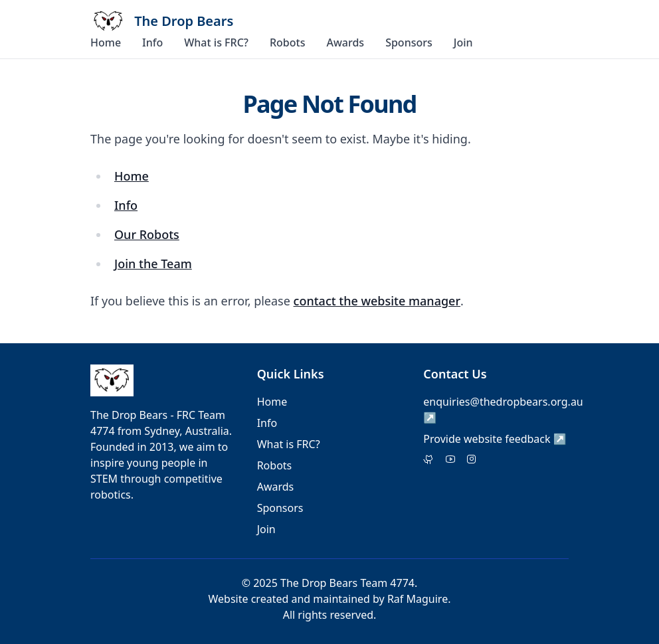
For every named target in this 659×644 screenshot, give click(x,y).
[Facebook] (450, 460)
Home (106, 42)
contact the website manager (377, 301)
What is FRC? (216, 42)
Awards (345, 42)
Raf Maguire (418, 599)
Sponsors (409, 42)
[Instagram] (472, 460)
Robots (288, 42)
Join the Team (153, 264)
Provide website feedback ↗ (495, 439)
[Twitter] (429, 460)
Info (152, 42)
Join (463, 42)
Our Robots (147, 234)
